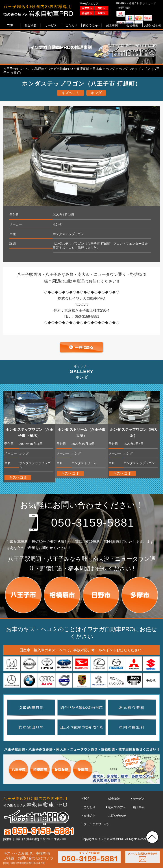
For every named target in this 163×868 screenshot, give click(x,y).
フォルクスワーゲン (97, 824)
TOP (87, 798)
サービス (139, 799)
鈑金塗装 (114, 799)
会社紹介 (89, 816)
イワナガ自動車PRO (111, 839)
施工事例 (139, 807)
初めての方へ (117, 807)
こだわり (89, 807)
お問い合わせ (117, 816)
